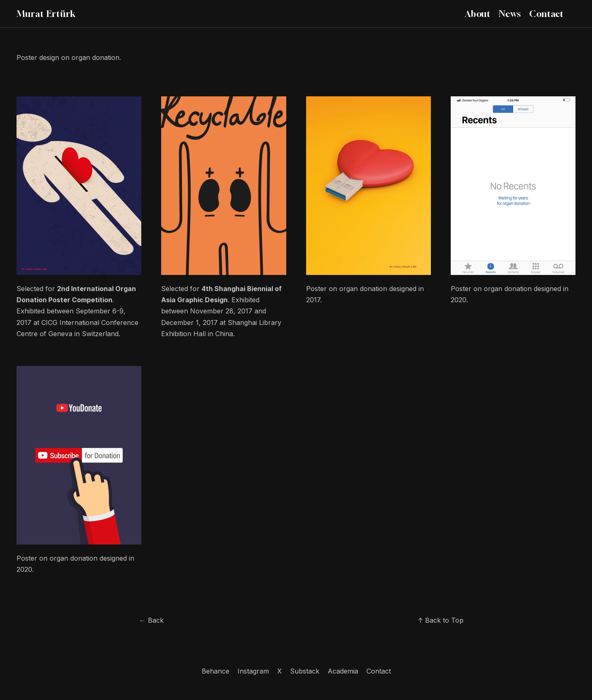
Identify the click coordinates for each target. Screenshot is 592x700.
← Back (151, 620)
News (510, 14)
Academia (343, 671)
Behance (215, 671)
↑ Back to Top (441, 620)
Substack (305, 671)
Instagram (253, 671)
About (478, 14)
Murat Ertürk (46, 14)
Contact (546, 14)
